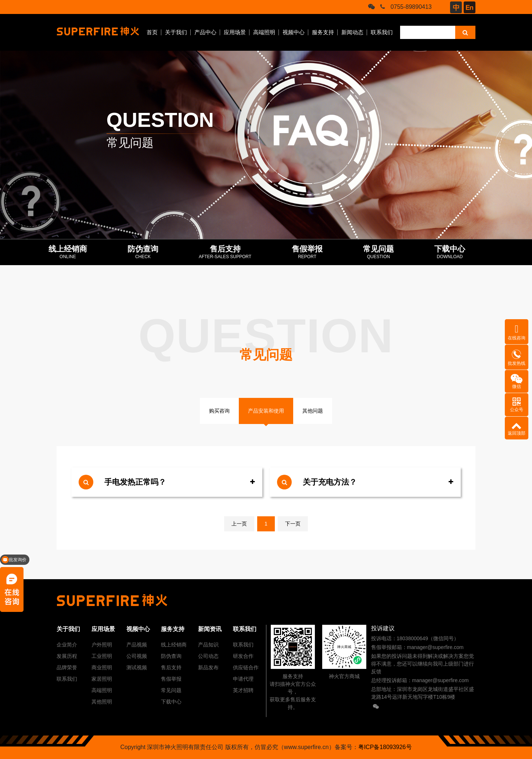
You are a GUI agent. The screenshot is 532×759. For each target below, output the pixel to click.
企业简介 (67, 645)
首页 (152, 32)
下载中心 (171, 702)
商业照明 (102, 667)
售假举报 (171, 679)
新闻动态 (352, 32)
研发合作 (243, 656)
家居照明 (102, 679)
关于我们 (176, 32)
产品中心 (205, 32)
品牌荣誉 (67, 667)
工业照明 (102, 656)
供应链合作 (246, 667)
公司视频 (137, 656)
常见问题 (171, 690)
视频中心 (294, 32)
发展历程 (67, 656)
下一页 (293, 524)
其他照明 (102, 702)
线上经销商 (174, 645)
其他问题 (313, 411)
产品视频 (137, 645)
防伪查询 (171, 656)
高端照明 (264, 32)
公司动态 (208, 656)
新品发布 (208, 667)
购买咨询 (219, 411)
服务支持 (323, 32)
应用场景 (235, 32)
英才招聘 (243, 690)
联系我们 (382, 32)
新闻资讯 (210, 629)
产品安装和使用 (266, 411)
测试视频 (137, 667)
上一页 (239, 524)
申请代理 (243, 679)
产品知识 (208, 645)
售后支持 (171, 667)
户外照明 (102, 645)
